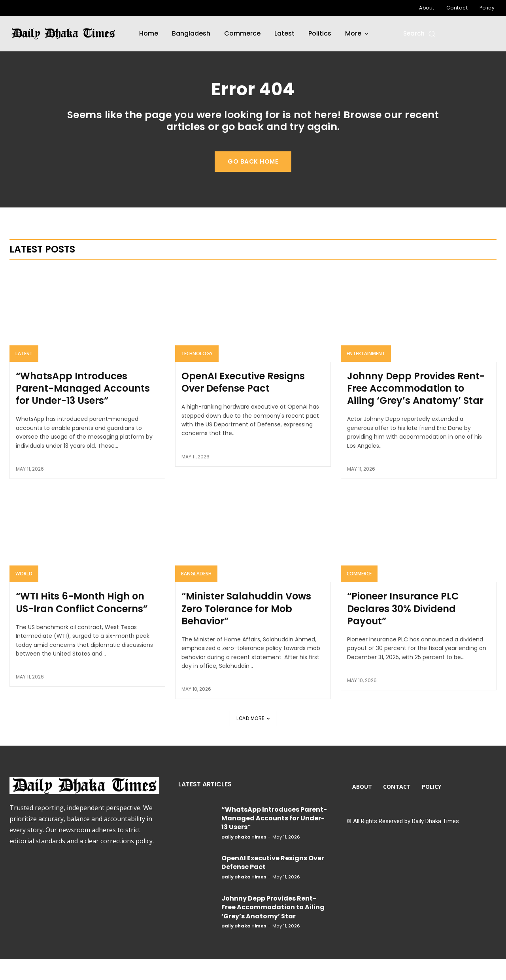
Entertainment (366, 374)
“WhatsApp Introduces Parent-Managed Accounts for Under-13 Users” (83, 409)
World (24, 595)
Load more (253, 739)
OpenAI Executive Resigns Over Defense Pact (243, 403)
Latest (24, 374)
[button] (420, 33)
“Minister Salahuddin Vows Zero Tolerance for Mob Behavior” (246, 629)
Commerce (359, 595)
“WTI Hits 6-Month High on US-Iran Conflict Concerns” (82, 623)
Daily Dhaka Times (244, 858)
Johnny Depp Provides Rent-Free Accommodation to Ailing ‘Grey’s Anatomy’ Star (416, 409)
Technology (197, 374)
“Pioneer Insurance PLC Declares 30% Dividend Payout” (403, 629)
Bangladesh (196, 595)
